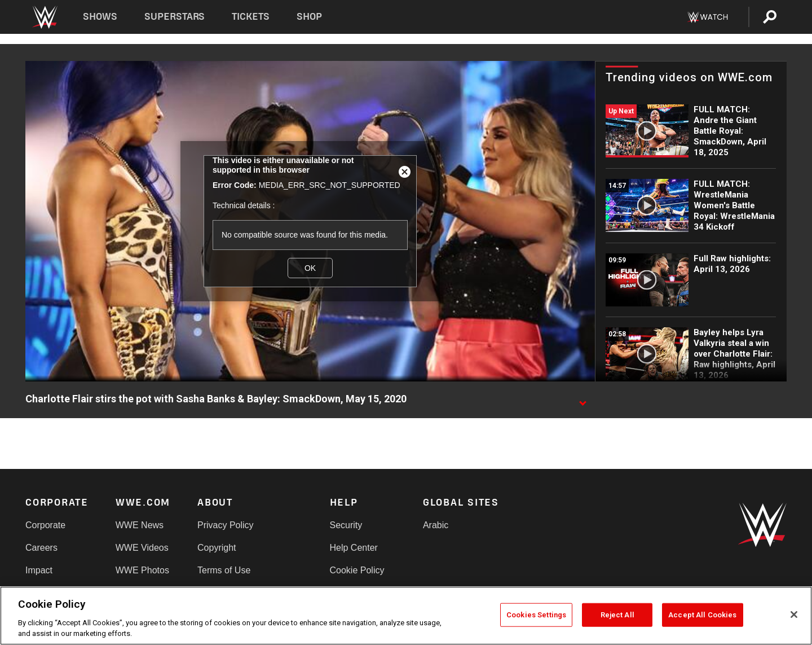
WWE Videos (142, 548)
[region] (406, 616)
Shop (309, 17)
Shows (100, 17)
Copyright (217, 548)
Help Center (354, 548)
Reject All (617, 615)
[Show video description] (582, 400)
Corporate (45, 525)
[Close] (794, 615)
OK (310, 268)
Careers (41, 548)
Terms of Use (224, 570)
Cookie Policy (357, 570)
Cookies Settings (536, 615)
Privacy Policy (226, 525)
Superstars (175, 17)
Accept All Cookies (702, 615)
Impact (39, 570)
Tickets (251, 17)
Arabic (436, 525)
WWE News (140, 525)
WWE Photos (142, 570)
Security (346, 525)
